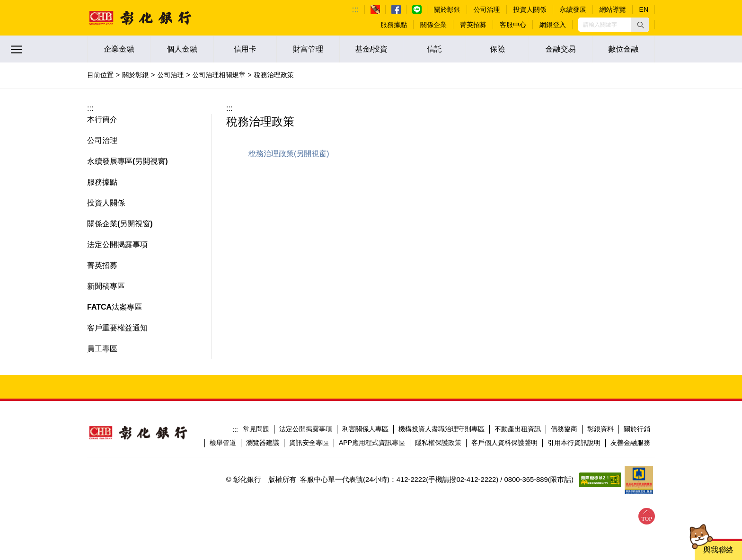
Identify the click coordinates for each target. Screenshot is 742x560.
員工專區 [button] (102, 349)
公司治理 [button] (102, 140)
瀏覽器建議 (263, 443)
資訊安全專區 (309, 443)
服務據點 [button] (102, 182)
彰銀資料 (601, 429)
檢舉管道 (223, 443)
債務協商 (564, 429)
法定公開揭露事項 (306, 429)
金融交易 (560, 49)
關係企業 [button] (102, 224)
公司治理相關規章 (219, 75)
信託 (434, 49)
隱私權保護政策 (438, 443)
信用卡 (245, 49)
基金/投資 (371, 49)
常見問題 (256, 429)
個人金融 (182, 49)
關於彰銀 (135, 75)
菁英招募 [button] (102, 265)
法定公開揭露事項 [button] (117, 244)
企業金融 (119, 49)
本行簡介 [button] (102, 120)
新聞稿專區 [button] (106, 286)
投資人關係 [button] (106, 203)
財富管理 (308, 49)
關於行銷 (637, 429)
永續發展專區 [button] (110, 161)
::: (356, 9)
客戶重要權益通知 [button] (117, 328)
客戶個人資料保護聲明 (504, 443)
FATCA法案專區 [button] (115, 307)
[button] (640, 25)
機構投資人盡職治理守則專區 (442, 429)
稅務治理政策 (271, 154)
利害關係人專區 (365, 429)
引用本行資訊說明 (574, 443)
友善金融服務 (630, 443)
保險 (497, 49)
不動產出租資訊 (518, 429)
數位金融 (623, 49)
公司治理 (170, 75)
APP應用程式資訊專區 (372, 443)
